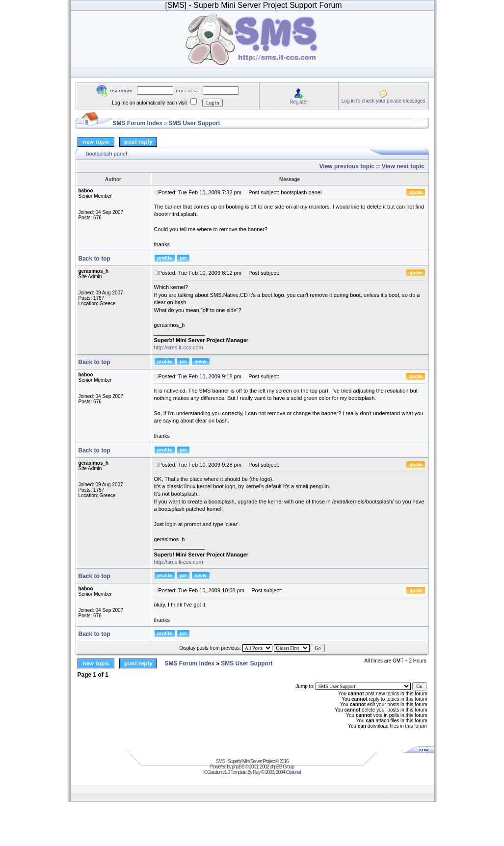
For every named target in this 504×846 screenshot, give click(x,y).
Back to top (94, 259)
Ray (256, 772)
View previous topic (347, 166)
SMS (221, 761)
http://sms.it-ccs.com (179, 347)
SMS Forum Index (138, 123)
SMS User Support (194, 123)
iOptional (293, 772)
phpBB (238, 767)
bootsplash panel (107, 154)
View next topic (403, 166)
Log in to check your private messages (384, 101)
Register (299, 102)
